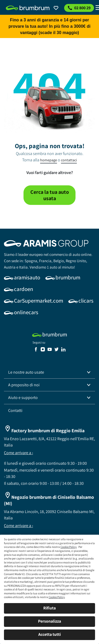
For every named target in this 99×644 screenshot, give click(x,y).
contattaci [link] (69, 160)
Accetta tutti (49, 634)
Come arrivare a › (18, 453)
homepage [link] (49, 160)
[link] (28, 8)
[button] (49, 372)
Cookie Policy (69, 547)
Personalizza (49, 621)
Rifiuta (49, 608)
